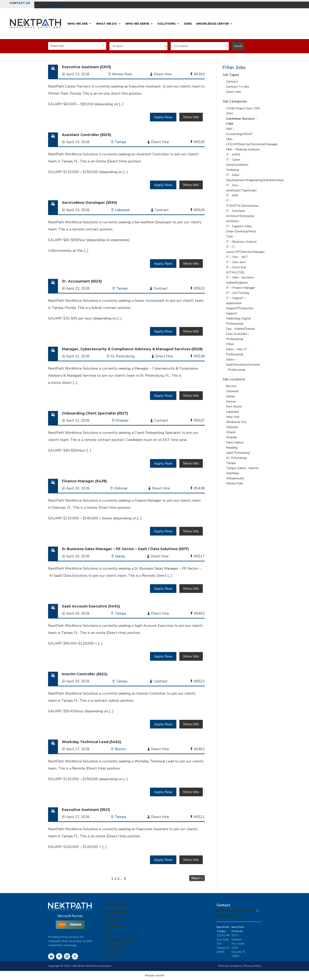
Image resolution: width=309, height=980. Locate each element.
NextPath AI (115, 947)
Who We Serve (137, 24)
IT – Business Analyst (241, 242)
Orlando (122, 420)
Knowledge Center (213, 24)
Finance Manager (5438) (84, 481)
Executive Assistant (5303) (87, 67)
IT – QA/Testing (238, 293)
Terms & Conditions (229, 966)
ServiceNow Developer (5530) (89, 203)
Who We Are (78, 24)
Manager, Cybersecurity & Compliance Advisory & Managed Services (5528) (132, 349)
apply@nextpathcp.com (236, 910)
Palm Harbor (235, 442)
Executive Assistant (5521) (86, 810)
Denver (231, 402)
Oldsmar (121, 488)
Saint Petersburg (238, 453)
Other (230, 344)
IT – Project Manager (241, 288)
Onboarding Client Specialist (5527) (95, 413)
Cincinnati (232, 391)
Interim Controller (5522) (85, 674)
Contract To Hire (238, 87)
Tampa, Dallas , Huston (242, 468)
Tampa (120, 142)
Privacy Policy (252, 966)
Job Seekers (114, 926)
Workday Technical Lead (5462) (92, 742)
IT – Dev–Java (236, 262)
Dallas (120, 556)
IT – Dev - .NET (237, 257)
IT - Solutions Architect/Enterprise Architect (240, 216)
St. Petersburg (123, 356)
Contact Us (20, 3)
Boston (120, 749)
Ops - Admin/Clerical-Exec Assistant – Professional (241, 334)
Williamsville (235, 478)
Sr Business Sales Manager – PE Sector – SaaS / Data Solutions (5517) (125, 549)
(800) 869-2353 (230, 916)
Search (238, 46)
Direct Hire (234, 92)
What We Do (107, 24)
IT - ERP (232, 196)
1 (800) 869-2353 (53, 5)
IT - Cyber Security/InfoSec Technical (237, 165)
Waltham (233, 473)
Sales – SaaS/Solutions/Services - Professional (243, 365)
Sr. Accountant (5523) (82, 281)
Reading (232, 448)
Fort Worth (234, 407)
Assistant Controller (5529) (87, 135)
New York (233, 417)
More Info (191, 117)
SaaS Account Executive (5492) (91, 606)
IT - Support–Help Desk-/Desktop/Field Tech (241, 231)
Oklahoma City (236, 422)
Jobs (188, 24)
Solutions (167, 24)
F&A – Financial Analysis (243, 149)
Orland (231, 432)
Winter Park (122, 74)
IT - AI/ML (233, 155)
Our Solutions (116, 911)
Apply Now (163, 117)
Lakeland (122, 210)
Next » (197, 878)
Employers (113, 919)
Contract (232, 82)
